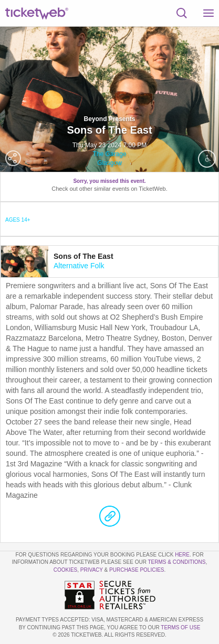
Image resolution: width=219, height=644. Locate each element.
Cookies (66, 570)
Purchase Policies (137, 570)
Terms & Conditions (176, 562)
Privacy (92, 570)
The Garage (109, 154)
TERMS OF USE (180, 627)
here (182, 555)
